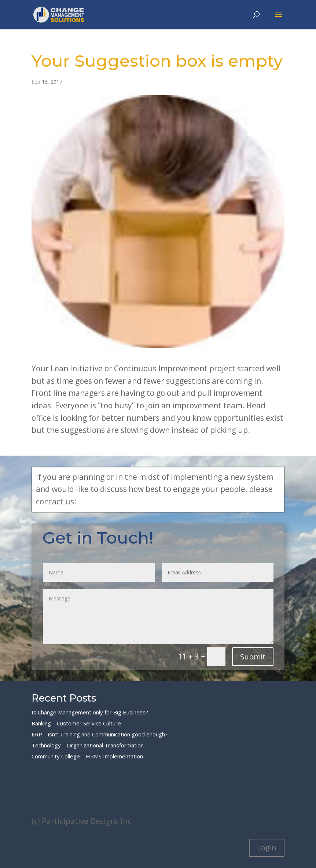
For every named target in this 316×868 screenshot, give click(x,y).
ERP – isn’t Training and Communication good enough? (100, 734)
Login (267, 848)
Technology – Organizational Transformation (88, 745)
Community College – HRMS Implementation (87, 756)
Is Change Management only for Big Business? (90, 712)
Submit (253, 657)
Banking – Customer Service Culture (76, 723)
